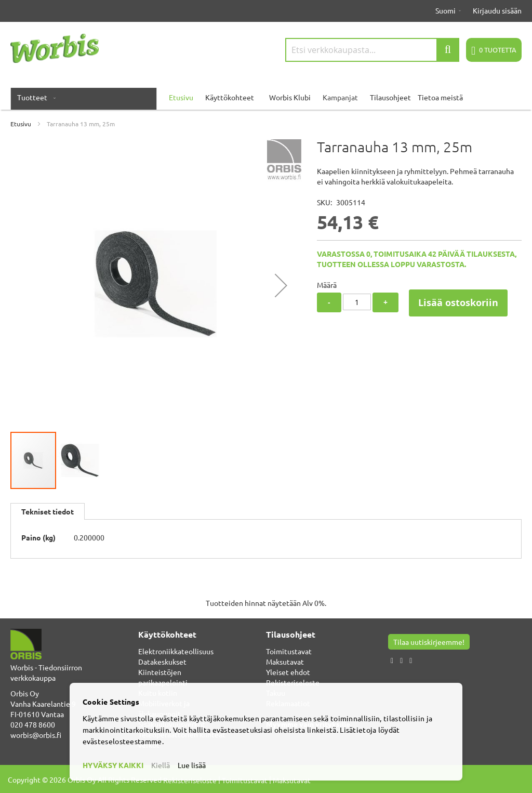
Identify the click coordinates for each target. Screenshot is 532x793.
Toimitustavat (289, 651)
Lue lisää (192, 765)
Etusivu (21, 124)
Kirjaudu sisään (497, 10)
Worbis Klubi (290, 97)
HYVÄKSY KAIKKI (113, 765)
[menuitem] (34, 97)
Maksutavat (285, 662)
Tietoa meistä (440, 97)
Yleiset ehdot (288, 672)
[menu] (266, 97)
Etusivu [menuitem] (181, 97)
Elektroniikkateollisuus (176, 651)
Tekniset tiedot (48, 511)
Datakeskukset (162, 662)
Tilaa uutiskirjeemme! (429, 642)
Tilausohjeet (390, 97)
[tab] (48, 511)
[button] (281, 285)
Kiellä (161, 765)
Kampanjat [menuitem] (340, 97)
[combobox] (372, 50)
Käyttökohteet (230, 97)
